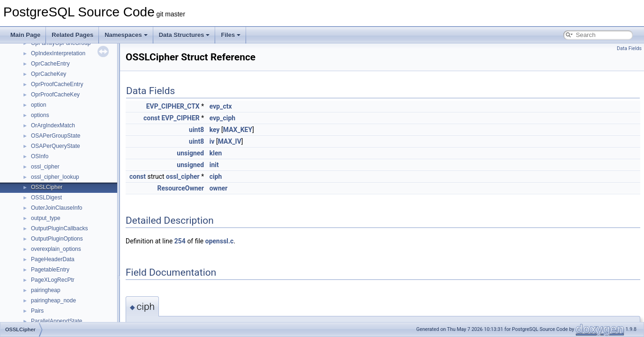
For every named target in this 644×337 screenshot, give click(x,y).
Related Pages (72, 35)
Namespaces (126, 35)
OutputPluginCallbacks (59, 228)
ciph (216, 176)
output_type (46, 218)
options (40, 115)
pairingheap (46, 290)
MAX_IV (230, 141)
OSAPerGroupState (56, 136)
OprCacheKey (49, 74)
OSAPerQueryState (56, 146)
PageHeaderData (53, 259)
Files (231, 35)
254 (180, 241)
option (39, 105)
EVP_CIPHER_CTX (173, 106)
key (215, 130)
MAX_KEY (238, 130)
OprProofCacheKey (55, 95)
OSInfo (40, 156)
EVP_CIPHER (180, 118)
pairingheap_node (53, 300)
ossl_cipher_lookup (55, 177)
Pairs (37, 311)
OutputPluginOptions (57, 239)
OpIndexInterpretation (58, 53)
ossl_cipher (45, 167)
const (152, 118)
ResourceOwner (180, 188)
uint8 (196, 130)
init (214, 165)
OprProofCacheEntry (57, 84)
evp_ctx (221, 106)
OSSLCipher (47, 187)
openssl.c (220, 241)
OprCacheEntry (50, 64)
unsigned (190, 153)
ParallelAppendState (56, 321)
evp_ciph (222, 118)
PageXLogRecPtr (53, 280)
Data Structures (184, 35)
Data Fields (629, 48)
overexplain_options (56, 249)
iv (212, 141)
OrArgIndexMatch (53, 125)
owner (219, 188)
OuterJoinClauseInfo (56, 208)
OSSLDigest (46, 198)
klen (216, 153)
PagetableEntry (50, 270)
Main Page (25, 35)
